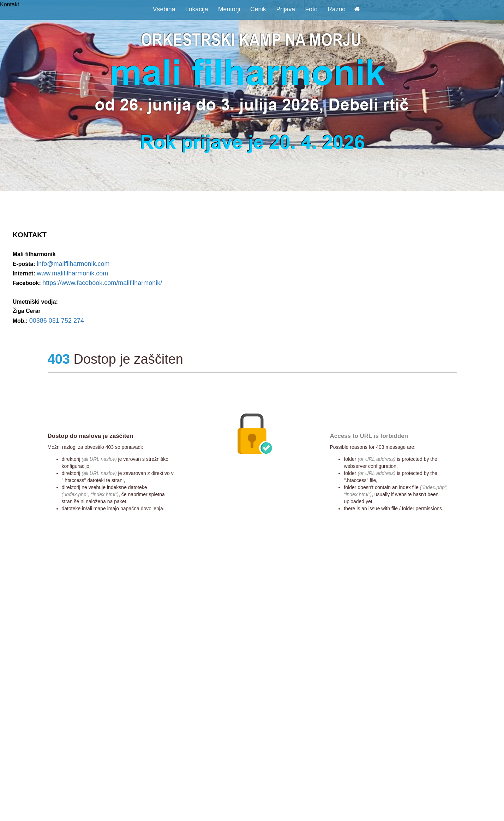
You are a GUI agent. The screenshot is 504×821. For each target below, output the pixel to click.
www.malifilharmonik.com (72, 273)
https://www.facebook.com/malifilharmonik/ (102, 283)
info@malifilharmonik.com (73, 264)
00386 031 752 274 (57, 321)
